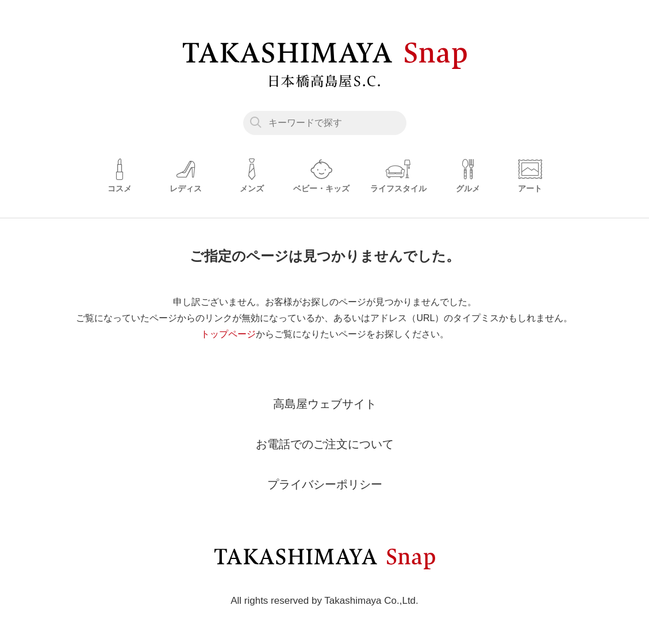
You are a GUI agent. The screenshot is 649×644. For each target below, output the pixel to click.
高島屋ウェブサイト (325, 404)
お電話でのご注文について (325, 444)
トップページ (228, 334)
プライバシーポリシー (325, 484)
